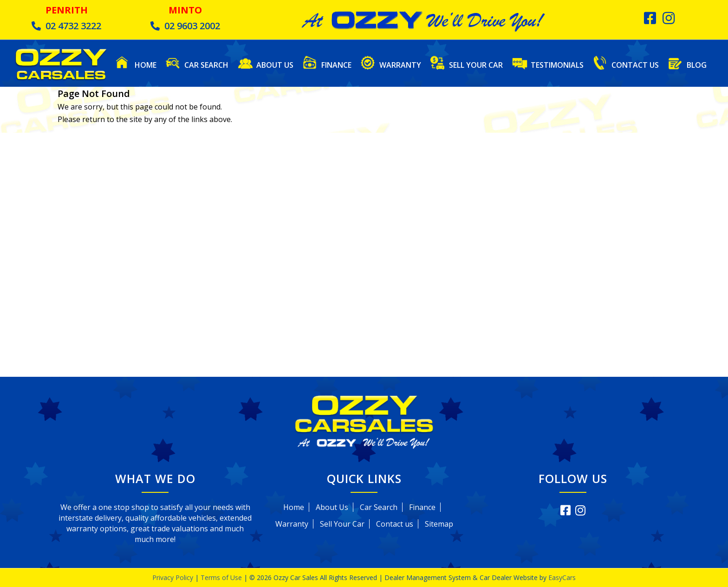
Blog (697, 65)
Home (146, 65)
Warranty (400, 65)
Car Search (206, 65)
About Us (275, 65)
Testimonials (557, 65)
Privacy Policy (174, 577)
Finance (336, 65)
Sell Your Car (476, 65)
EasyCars (562, 577)
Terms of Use (222, 577)
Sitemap (439, 524)
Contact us (395, 524)
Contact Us (635, 65)
